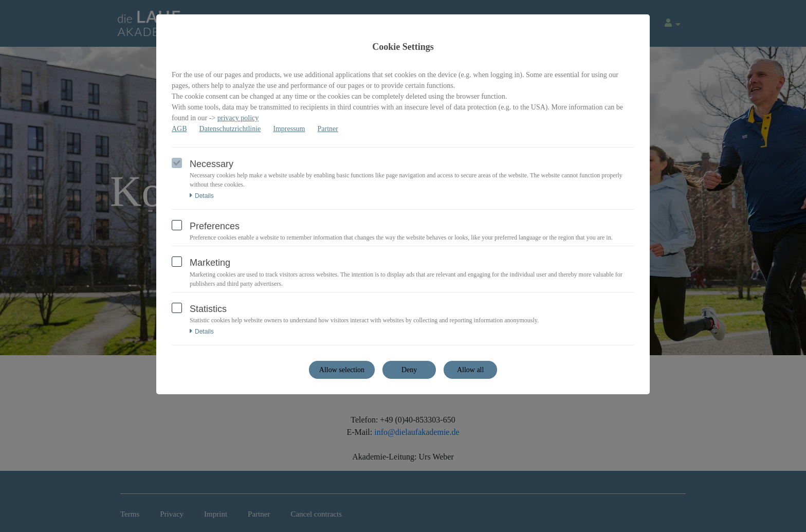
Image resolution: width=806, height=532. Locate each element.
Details (202, 196)
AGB (179, 129)
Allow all (471, 370)
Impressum (289, 129)
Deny (409, 370)
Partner (328, 129)
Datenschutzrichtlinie (230, 129)
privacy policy (238, 118)
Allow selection (342, 370)
